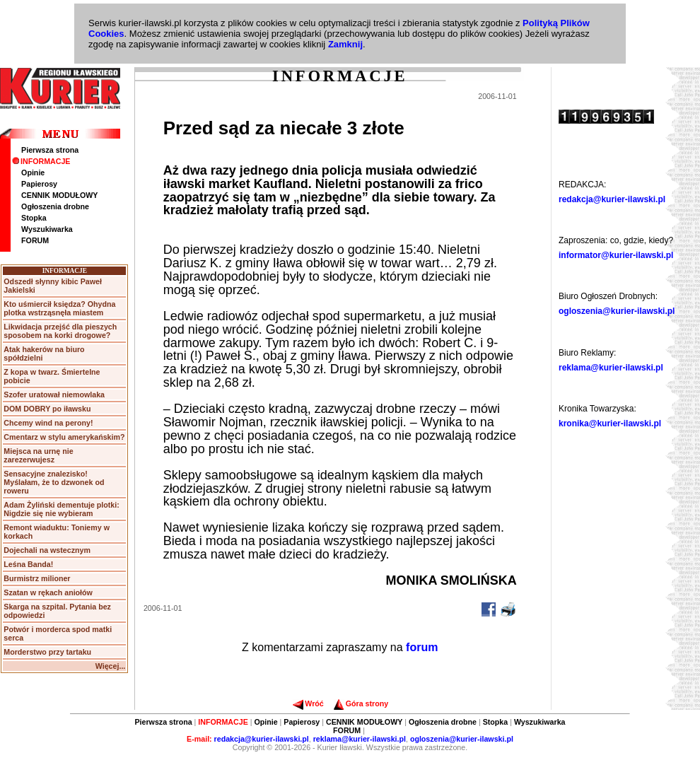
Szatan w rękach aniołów (48, 592)
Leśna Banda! (28, 564)
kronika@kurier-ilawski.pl (610, 423)
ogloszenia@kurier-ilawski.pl (617, 311)
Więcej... (111, 666)
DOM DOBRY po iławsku (47, 409)
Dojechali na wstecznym (47, 550)
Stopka (34, 218)
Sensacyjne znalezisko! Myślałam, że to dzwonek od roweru (54, 482)
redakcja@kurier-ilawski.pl (612, 199)
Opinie (33, 173)
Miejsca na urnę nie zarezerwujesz (38, 455)
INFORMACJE (41, 161)
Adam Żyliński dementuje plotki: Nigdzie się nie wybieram (61, 509)
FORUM (35, 240)
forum (422, 647)
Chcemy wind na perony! (48, 423)
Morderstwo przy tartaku (47, 652)
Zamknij (345, 44)
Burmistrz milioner (37, 578)
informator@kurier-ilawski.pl (616, 255)
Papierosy (39, 184)
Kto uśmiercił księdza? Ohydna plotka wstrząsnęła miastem (59, 308)
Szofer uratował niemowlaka (54, 395)
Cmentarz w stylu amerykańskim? (64, 437)
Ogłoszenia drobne (55, 206)
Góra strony (361, 703)
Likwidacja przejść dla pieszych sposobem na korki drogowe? (60, 331)
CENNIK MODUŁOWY (59, 195)
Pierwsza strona (50, 150)
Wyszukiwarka (47, 229)
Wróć (308, 703)
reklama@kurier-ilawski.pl (611, 368)
